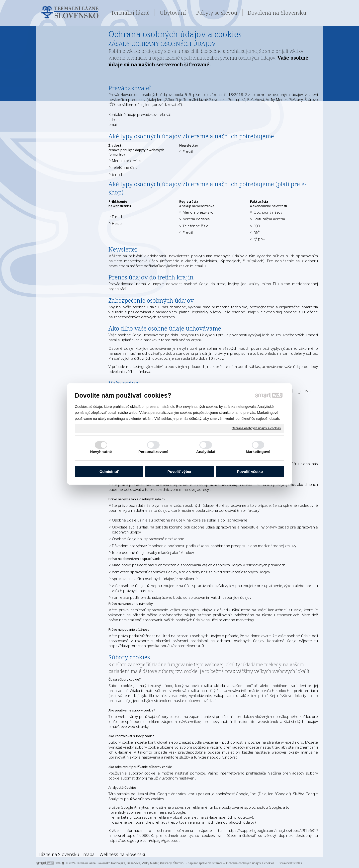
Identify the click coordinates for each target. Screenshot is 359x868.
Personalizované (153, 452)
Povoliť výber (179, 472)
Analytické (206, 452)
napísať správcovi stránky (205, 863)
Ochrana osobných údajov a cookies (256, 428)
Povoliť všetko (250, 472)
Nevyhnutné (101, 452)
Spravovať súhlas (290, 863)
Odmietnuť (109, 472)
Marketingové (258, 452)
